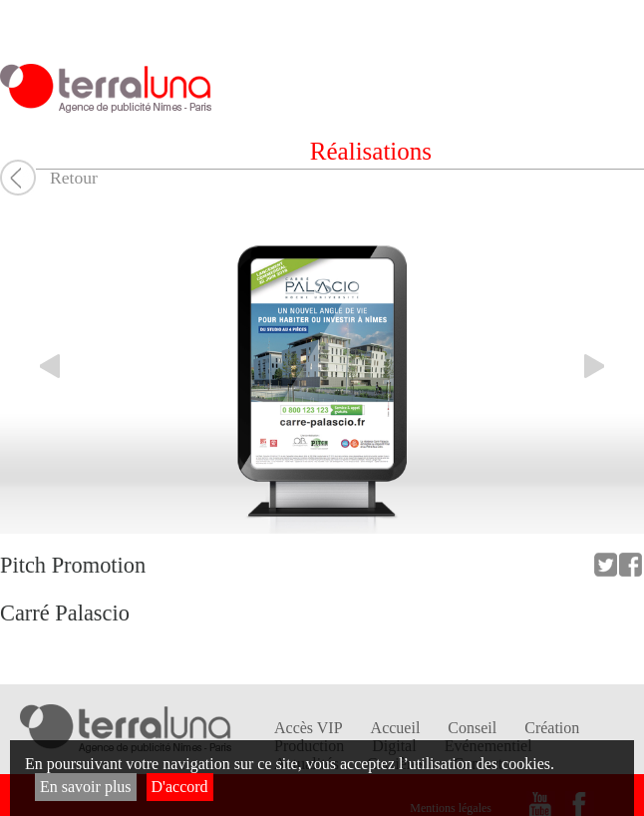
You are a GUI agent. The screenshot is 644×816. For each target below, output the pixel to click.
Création (552, 728)
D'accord (180, 787)
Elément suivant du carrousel (604, 366)
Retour (74, 178)
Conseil (472, 728)
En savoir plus (86, 787)
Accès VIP (309, 728)
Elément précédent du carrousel (40, 366)
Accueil (396, 728)
